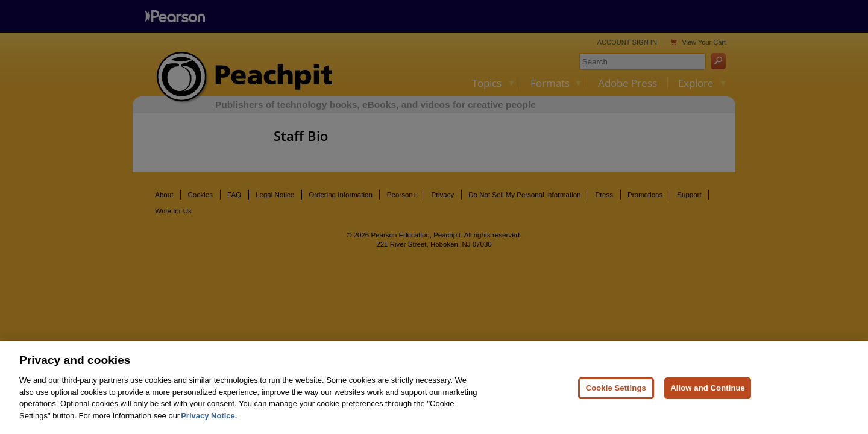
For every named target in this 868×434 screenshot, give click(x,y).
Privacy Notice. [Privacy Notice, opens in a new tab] (209, 417)
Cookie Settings (616, 389)
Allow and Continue (708, 389)
